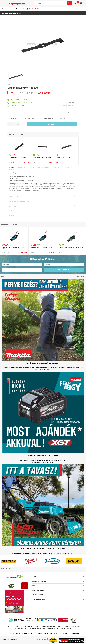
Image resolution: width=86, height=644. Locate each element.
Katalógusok (10, 634)
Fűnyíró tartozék (20, 9)
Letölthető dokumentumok (39, 168)
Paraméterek (21, 168)
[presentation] (75, 151)
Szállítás (65, 168)
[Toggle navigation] (4, 4)
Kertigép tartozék (11, 9)
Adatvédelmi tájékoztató (41, 634)
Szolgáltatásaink (55, 634)
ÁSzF (31, 634)
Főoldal (3, 9)
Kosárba (52, 124)
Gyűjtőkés (28, 9)
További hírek (80, 276)
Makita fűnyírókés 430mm (38, 9)
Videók (12, 170)
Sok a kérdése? (66, 634)
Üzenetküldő (76, 634)
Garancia (56, 168)
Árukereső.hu (42, 642)
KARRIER (19, 634)
